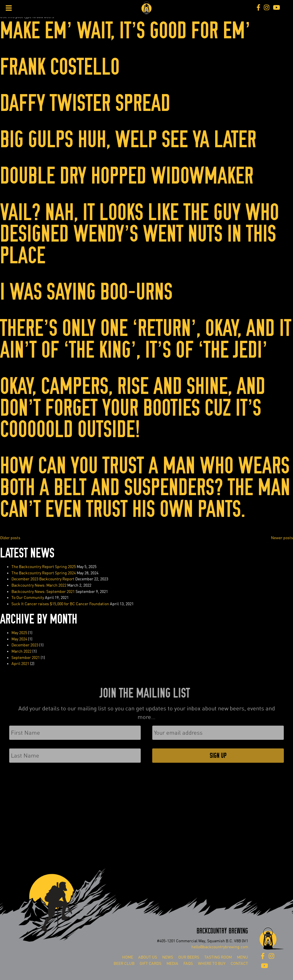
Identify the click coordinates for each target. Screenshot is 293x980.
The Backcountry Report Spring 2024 (44, 573)
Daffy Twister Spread (85, 103)
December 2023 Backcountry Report (43, 579)
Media (172, 964)
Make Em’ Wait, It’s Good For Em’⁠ (125, 31)
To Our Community (28, 598)
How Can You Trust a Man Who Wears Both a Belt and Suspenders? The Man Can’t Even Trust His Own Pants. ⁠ (145, 487)
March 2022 (21, 651)
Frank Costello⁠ (60, 67)
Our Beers (189, 957)
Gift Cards (151, 964)
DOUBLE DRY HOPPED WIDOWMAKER (127, 176)
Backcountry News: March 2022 (39, 585)
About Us (148, 957)
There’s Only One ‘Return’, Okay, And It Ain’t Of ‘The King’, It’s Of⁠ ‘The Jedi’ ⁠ (146, 339)
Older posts (10, 538)
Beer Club (124, 964)
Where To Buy (212, 964)
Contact (239, 964)
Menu (242, 957)
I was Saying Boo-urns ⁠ (89, 292)
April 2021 (20, 664)
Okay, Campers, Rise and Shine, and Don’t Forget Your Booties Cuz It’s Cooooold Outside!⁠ (133, 408)
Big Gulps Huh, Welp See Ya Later (128, 140)
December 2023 (25, 645)
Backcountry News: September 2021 (43, 592)
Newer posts (282, 538)
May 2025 (19, 633)
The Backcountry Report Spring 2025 (44, 567)
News (168, 957)
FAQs (188, 964)
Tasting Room (218, 957)
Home (128, 957)
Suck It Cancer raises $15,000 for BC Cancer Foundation (60, 604)
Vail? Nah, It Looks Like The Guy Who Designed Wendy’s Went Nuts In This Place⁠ (139, 234)
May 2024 (19, 639)
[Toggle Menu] (9, 8)
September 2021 (26, 658)
